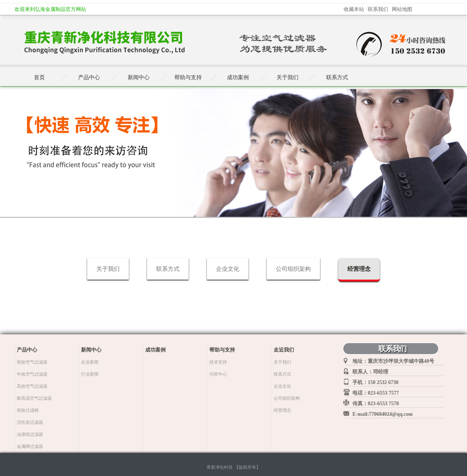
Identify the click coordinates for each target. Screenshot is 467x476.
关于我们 (108, 269)
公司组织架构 (293, 269)
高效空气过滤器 (32, 386)
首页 (39, 77)
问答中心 (218, 374)
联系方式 (168, 269)
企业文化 (228, 269)
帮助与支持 (188, 77)
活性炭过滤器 (30, 422)
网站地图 (402, 9)
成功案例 (238, 77)
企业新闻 (90, 362)
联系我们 (378, 9)
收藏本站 (354, 9)
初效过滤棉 (28, 410)
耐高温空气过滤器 (34, 398)
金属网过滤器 (30, 446)
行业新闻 (90, 374)
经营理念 (359, 269)
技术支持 (218, 362)
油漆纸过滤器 (30, 434)
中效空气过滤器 (32, 374)
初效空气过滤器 (32, 362)
